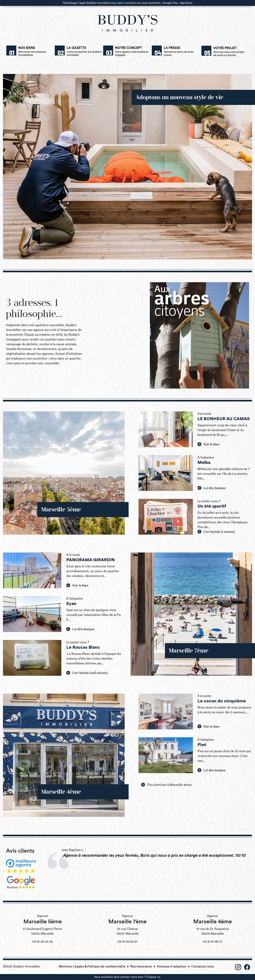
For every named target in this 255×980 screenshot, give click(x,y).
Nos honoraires (141, 966)
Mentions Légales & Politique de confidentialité (92, 966)
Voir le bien (208, 444)
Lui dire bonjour (212, 488)
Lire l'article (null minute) (87, 673)
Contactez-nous (203, 966)
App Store (186, 3)
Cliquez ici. (154, 977)
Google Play (170, 3)
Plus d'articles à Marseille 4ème (166, 785)
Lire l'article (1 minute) (216, 532)
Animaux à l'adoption (172, 966)
